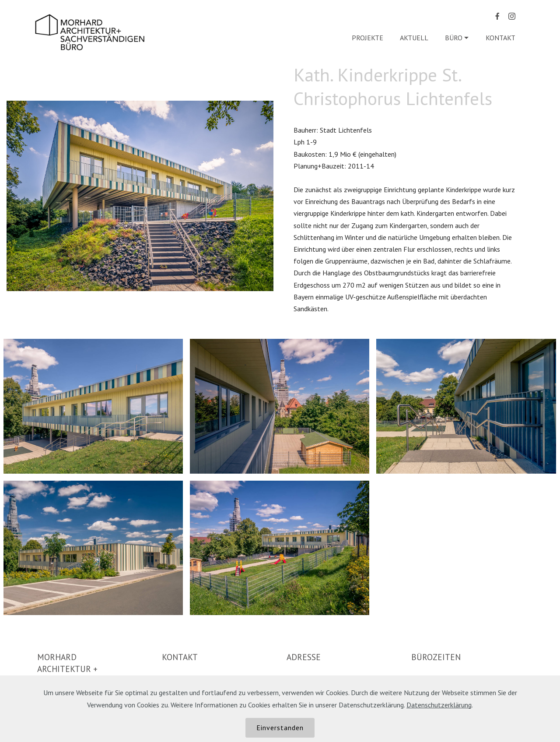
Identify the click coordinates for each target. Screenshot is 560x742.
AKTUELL (414, 38)
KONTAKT (501, 38)
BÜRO (454, 38)
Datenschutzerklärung (439, 705)
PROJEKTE (367, 38)
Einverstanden (280, 728)
